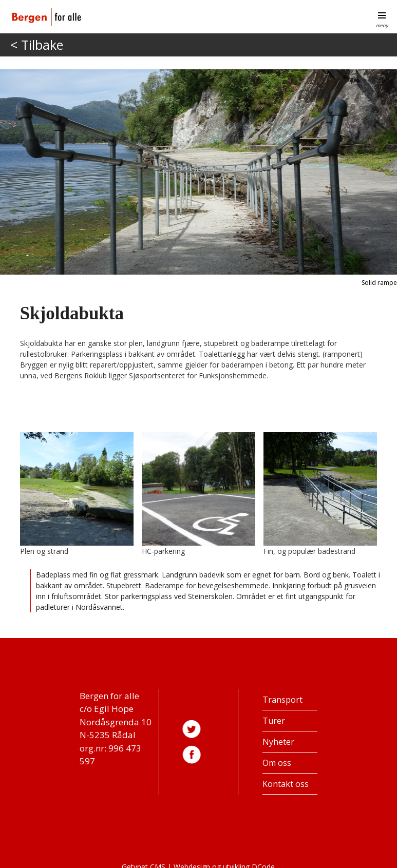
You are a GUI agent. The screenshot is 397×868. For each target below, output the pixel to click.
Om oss (277, 763)
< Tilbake (37, 45)
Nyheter (278, 742)
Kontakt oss (286, 784)
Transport (282, 700)
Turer (274, 721)
